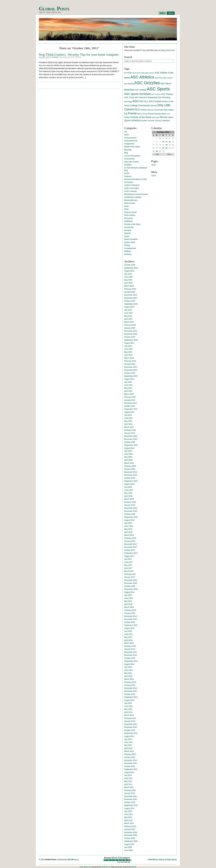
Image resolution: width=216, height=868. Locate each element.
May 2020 (128, 457)
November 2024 (131, 298)
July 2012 (128, 739)
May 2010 (128, 817)
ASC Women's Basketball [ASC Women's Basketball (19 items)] (146, 97)
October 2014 (130, 658)
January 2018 (130, 541)
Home (162, 13)
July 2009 (128, 847)
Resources (128, 218)
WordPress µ (73, 860)
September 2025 (131, 268)
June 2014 (128, 670)
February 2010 (130, 826)
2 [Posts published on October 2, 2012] (160, 138)
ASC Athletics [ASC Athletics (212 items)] (142, 77)
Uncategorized (130, 248)
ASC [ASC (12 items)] (134, 73)
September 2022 (131, 376)
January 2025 (130, 292)
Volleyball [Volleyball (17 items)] (166, 121)
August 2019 (129, 484)
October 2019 (130, 478)
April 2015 (128, 640)
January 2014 (130, 685)
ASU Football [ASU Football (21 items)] (155, 101)
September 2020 (131, 445)
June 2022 (128, 385)
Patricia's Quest (130, 212)
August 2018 (129, 520)
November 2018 (131, 511)
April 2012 (128, 748)
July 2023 (128, 346)
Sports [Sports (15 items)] (171, 117)
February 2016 (130, 610)
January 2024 (130, 328)
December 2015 (131, 616)
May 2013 (128, 709)
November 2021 (131, 403)
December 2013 (131, 688)
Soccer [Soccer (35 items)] (164, 117)
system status (130, 242)
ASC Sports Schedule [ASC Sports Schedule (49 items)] (137, 94)
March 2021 (129, 427)
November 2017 (131, 547)
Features (128, 176)
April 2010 (128, 820)
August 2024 (129, 307)
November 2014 (131, 655)
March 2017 (129, 571)
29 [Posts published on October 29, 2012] (157, 151)
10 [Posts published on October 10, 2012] (163, 142)
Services (128, 230)
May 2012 (128, 745)
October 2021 (130, 406)
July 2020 (128, 451)
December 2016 (131, 580)
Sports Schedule (131, 239)
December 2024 (131, 295)
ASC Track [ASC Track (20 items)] (129, 97)
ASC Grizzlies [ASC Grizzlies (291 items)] (147, 83)
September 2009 (131, 841)
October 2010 (130, 802)
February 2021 (130, 430)
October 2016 (130, 586)
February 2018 (130, 538)
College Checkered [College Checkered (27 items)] (140, 105)
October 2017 (130, 550)
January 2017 (130, 577)
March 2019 (129, 499)
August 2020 (129, 448)
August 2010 (129, 808)
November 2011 (131, 763)
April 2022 (128, 391)
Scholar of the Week (132, 224)
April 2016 (128, 604)
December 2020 (131, 436)
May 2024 (128, 316)
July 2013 (128, 703)
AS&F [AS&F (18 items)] (130, 73)
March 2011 (129, 787)
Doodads (128, 165)
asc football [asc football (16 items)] (129, 84)
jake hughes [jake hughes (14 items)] (169, 110)
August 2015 (129, 628)
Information (129, 182)
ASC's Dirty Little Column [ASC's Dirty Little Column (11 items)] (145, 73)
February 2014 (130, 682)
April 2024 (128, 319)
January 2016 (130, 613)
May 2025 (128, 280)
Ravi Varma (172, 860)
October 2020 (130, 442)
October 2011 (130, 766)
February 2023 (130, 361)
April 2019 (128, 496)
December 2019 (131, 472)
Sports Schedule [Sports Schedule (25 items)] (132, 120)
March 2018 (129, 535)
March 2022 (129, 394)
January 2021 (130, 433)
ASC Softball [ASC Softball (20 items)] (140, 90)
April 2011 (128, 784)
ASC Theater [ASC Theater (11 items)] (156, 94)
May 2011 (128, 781)
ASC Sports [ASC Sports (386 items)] (158, 89)
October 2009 (130, 838)
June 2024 (128, 313)
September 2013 (131, 697)
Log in (154, 176)
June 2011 (128, 778)
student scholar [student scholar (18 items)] (148, 121)
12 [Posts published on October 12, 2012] (170, 142)
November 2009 (131, 835)
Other (126, 209)
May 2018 (128, 529)
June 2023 (128, 349)
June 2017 (128, 562)
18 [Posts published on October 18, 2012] (166, 145)
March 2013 (129, 715)
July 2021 (128, 415)
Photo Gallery (130, 215)
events (127, 173)
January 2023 (130, 364)
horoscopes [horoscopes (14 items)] (159, 110)
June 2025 (128, 277)
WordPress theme (157, 860)
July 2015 (128, 631)
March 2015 (129, 643)
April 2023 (128, 355)
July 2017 (128, 559)
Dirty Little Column (132, 162)
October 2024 (130, 301)
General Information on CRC (136, 179)
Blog (126, 153)
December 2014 (131, 652)
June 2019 (128, 490)
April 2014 (128, 676)
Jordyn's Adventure (132, 185)
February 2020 (130, 466)
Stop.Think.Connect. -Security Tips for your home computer (79, 54)
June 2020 (128, 454)
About (171, 13)
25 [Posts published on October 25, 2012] (166, 148)
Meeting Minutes (131, 200)
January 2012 (130, 757)
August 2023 (129, 343)
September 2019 (131, 481)
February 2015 (130, 646)
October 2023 (130, 337)
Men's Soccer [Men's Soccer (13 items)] (142, 114)
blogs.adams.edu (168, 50)
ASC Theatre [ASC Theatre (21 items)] (167, 94)
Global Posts (54, 9)
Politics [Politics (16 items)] (127, 117)
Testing (127, 245)
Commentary (129, 159)
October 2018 (130, 514)
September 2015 (131, 625)
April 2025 (128, 283)
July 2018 (128, 523)
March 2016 (129, 607)
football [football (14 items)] (143, 110)
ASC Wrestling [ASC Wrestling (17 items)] (164, 97)
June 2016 (128, 598)
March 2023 (129, 358)
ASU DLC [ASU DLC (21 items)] (144, 101)
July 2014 (128, 667)
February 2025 (130, 289)
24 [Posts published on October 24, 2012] (163, 148)
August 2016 (129, 592)
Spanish (127, 233)
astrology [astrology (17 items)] (128, 101)
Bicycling (128, 150)
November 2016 (131, 583)
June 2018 (128, 526)
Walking (127, 251)
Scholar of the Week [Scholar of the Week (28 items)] (141, 117)
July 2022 (128, 382)
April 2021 (128, 424)
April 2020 (128, 460)
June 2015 (128, 634)
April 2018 (128, 532)
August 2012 (129, 736)
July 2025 (128, 274)
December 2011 (131, 760)
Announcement (130, 138)
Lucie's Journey (130, 191)
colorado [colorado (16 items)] (153, 106)
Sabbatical (128, 221)
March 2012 (129, 751)
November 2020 (131, 439)
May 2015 (128, 637)
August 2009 (129, 844)
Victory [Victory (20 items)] (158, 121)
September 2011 (131, 769)
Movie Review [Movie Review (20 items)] (155, 114)
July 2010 (128, 811)
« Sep (157, 154)
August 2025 (129, 271)
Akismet (134, 867)
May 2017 (128, 565)
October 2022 (130, 373)
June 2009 (128, 850)
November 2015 (131, 619)
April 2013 (128, 712)
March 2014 (129, 679)
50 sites (143, 50)
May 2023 (128, 352)
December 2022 (131, 367)
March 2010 (129, 823)
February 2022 (130, 397)
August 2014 (129, 664)
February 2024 (130, 325)
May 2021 (128, 421)
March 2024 (129, 322)
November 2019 (131, 475)
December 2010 (131, 796)
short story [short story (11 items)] (156, 117)
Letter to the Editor (132, 188)
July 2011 (128, 775)
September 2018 (131, 517)
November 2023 (131, 334)
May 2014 (128, 673)
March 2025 (129, 286)
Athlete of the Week (132, 147)
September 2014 (131, 661)
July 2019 (128, 487)
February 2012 (130, 754)
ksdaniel (55, 57)
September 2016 (131, 589)
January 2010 (130, 829)
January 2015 (130, 649)
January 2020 (130, 469)
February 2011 (130, 790)
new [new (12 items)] (168, 114)
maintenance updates (133, 197)
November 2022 (131, 370)
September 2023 (131, 340)
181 (126, 132)
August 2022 (129, 379)
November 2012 (131, 727)
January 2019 (130, 505)
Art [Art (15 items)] (125, 73)
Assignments (129, 144)
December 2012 (131, 724)
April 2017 (128, 568)
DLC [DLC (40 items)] (137, 109)
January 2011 (130, 793)
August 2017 (129, 556)
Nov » (170, 154)
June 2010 (128, 814)
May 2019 (128, 493)
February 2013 (130, 718)
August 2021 (129, 412)
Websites (128, 254)
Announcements (131, 141)
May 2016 (128, 601)
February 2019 (130, 502)
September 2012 (131, 733)
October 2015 (130, 622)
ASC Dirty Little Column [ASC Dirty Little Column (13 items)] (164, 78)
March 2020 (129, 463)
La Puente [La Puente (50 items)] (130, 113)
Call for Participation (132, 156)
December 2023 (131, 331)
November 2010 (131, 799)
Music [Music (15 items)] (164, 114)
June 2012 (128, 742)
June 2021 (128, 418)
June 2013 (128, 706)
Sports (127, 236)
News (126, 206)
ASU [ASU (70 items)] (136, 101)
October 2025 (130, 265)
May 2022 (128, 388)
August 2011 (129, 772)
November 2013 (131, 691)
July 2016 (128, 595)
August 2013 (129, 700)
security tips (129, 227)
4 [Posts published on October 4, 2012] (166, 138)
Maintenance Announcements (136, 194)
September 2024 (131, 304)
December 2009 (131, 832)
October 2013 (130, 694)
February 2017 (130, 574)
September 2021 (131, 409)
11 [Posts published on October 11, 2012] (166, 142)
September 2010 (131, 805)
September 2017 (131, 553)
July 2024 (128, 310)
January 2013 (130, 721)
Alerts (127, 135)
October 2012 (130, 730)
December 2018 (131, 508)
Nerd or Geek (130, 203)
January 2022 (130, 400)
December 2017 (131, 544)
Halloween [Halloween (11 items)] (150, 110)
